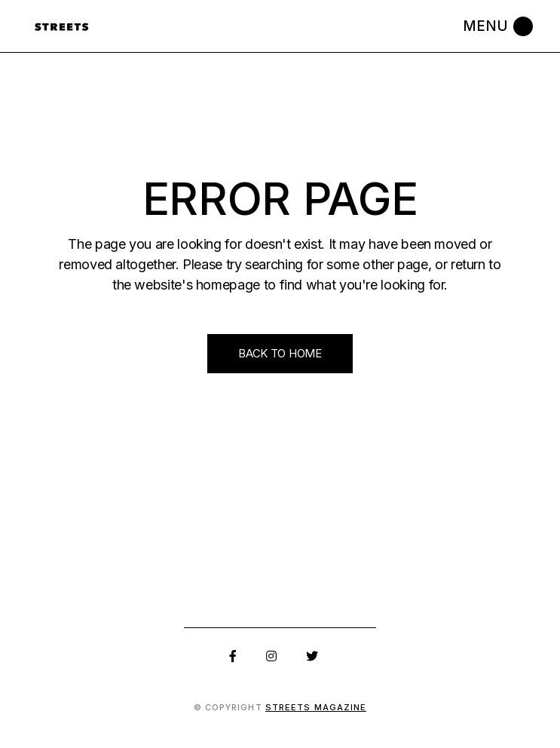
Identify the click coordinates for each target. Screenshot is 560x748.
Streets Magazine (316, 707)
